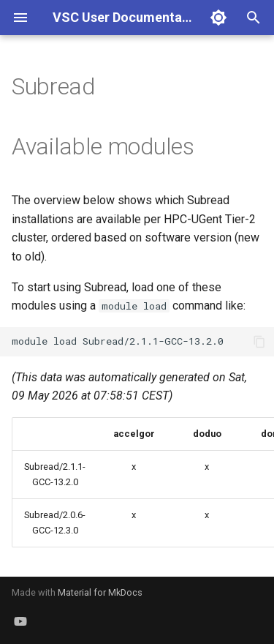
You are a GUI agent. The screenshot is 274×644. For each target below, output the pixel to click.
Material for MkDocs (100, 592)
